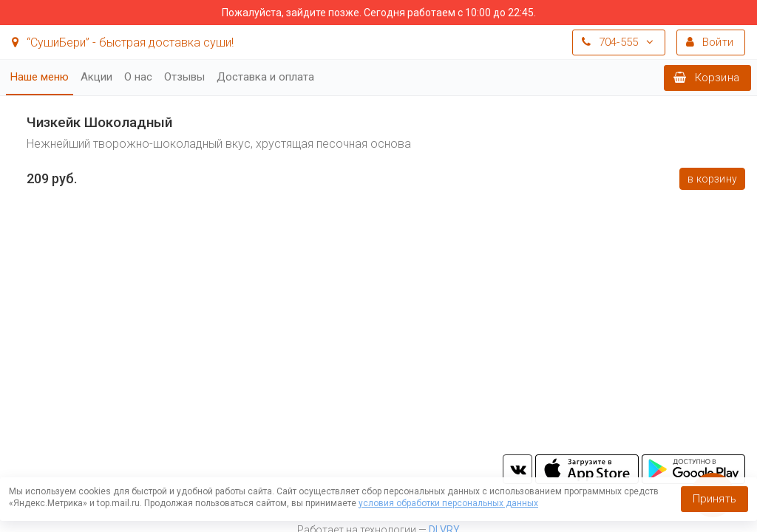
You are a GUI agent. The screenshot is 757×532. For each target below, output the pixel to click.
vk (517, 469)
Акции (96, 77)
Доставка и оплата (265, 77)
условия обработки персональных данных (448, 503)
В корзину (712, 179)
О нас (138, 77)
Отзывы (184, 77)
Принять (714, 499)
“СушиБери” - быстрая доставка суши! (123, 42)
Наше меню (40, 77)
